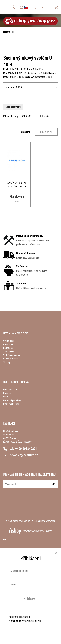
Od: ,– (27, 116)
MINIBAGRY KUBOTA (13, 73)
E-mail (6, 482)
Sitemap (7, 362)
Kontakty (7, 393)
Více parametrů (13, 107)
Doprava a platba (11, 389)
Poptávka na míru (11, 404)
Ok (54, 484)
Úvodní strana (9, 341)
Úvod (6, 69)
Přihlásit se (8, 344)
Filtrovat (46, 132)
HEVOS (6, 540)
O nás (6, 397)
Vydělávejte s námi (11, 355)
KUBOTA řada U (31, 73)
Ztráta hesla (9, 351)
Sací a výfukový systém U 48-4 (38, 77)
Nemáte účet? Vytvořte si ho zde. (25, 621)
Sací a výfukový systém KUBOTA (17, 185)
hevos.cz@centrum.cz (21, 7)
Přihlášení (30, 598)
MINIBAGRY (36, 69)
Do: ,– (45, 116)
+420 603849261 (14, 7)
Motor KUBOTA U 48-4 (13, 77)
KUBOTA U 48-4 (47, 73)
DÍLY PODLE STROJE (19, 69)
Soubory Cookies (11, 359)
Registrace (8, 348)
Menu (10, 32)
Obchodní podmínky (12, 400)
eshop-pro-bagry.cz (21, 521)
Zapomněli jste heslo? (20, 617)
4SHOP (49, 531)
